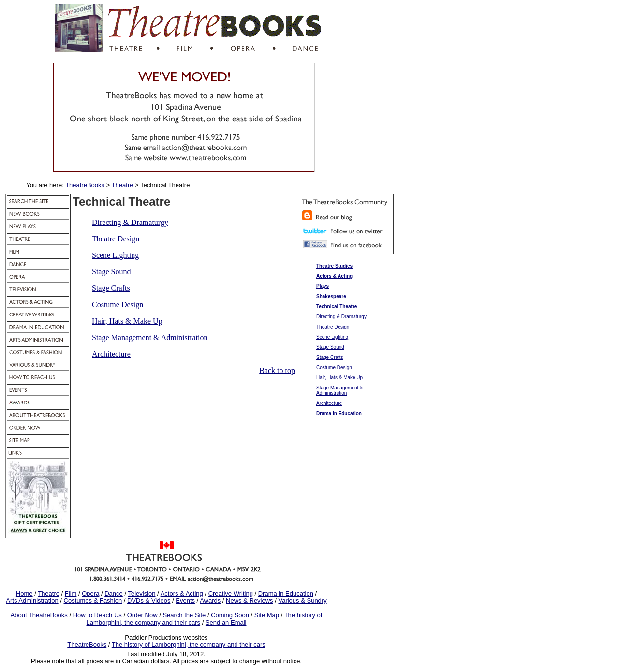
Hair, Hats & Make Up (127, 321)
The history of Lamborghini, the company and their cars (189, 645)
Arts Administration (32, 601)
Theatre (49, 593)
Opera (90, 593)
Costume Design (118, 305)
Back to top (277, 370)
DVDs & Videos (149, 601)
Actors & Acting (182, 593)
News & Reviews (250, 601)
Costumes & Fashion (93, 601)
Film (71, 593)
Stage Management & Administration (150, 337)
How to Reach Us (97, 615)
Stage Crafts (111, 288)
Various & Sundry (302, 601)
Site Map (267, 615)
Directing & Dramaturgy (130, 222)
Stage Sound (111, 272)
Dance (114, 593)
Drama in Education (286, 593)
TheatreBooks (87, 645)
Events (185, 601)
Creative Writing (231, 593)
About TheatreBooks (39, 615)
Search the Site (184, 615)
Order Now (142, 615)
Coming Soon (230, 615)
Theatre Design (116, 239)
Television (141, 593)
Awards (210, 601)
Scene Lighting (115, 255)
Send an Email (226, 622)
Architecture (111, 354)
